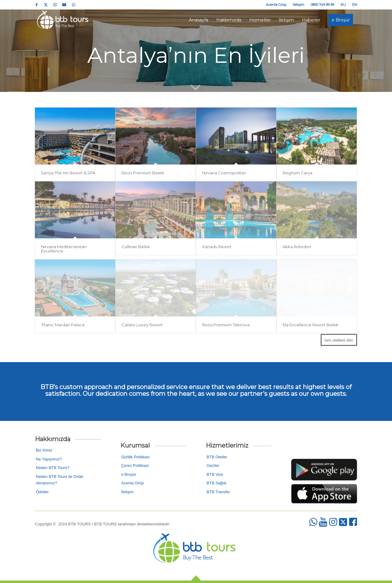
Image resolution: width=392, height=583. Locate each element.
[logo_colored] (64, 20)
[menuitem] (276, 5)
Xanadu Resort (217, 248)
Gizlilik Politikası (136, 457)
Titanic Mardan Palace (63, 326)
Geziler (213, 466)
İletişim (299, 5)
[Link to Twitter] (46, 5)
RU (343, 5)
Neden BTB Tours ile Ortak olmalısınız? (59, 480)
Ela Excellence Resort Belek (311, 326)
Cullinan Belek (136, 248)
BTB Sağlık (217, 483)
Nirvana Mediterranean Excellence (64, 250)
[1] (324, 470)
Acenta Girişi (276, 5)
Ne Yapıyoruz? (49, 459)
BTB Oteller (217, 457)
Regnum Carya (298, 174)
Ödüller (42, 492)
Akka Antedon (297, 248)
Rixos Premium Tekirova (226, 326)
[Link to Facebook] (37, 5)
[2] (324, 494)
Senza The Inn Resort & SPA (68, 174)
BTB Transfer (219, 492)
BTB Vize (215, 474)
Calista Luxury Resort (142, 326)
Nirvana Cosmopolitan (224, 174)
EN (355, 5)
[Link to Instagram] (55, 5)
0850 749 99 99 (322, 5)
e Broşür (129, 474)
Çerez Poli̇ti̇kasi (135, 466)
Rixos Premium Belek (143, 174)
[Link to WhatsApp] (73, 5)
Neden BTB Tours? (53, 468)
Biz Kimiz (44, 450)
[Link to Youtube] (64, 5)
